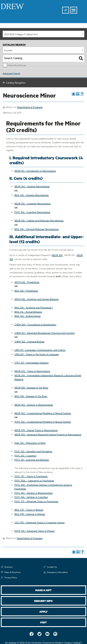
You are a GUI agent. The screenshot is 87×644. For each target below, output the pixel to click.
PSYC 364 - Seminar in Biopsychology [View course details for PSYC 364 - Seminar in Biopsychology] (34, 493)
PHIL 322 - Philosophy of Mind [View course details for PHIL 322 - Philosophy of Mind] (30, 443)
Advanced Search (11, 73)
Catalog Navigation (16, 82)
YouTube (47, 634)
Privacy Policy (11, 577)
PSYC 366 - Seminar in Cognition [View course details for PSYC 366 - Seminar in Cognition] (31, 497)
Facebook (32, 634)
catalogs (12, 642)
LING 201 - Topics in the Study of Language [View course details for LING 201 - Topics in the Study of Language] (37, 354)
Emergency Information (57, 572)
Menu (74, 11)
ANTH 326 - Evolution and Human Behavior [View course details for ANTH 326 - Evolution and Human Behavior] (37, 299)
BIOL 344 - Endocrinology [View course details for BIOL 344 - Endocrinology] (27, 316)
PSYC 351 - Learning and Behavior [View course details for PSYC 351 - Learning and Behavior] (32, 460)
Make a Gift (43, 590)
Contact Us (52, 567)
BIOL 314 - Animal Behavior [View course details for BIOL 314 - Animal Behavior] (28, 312)
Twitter (39, 634)
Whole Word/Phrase (17, 65)
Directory (9, 567)
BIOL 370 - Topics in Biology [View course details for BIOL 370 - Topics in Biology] (29, 510)
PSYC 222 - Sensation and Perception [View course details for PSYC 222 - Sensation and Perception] (33, 451)
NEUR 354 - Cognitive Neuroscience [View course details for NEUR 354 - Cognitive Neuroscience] (32, 203)
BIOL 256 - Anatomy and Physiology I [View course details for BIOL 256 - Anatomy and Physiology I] (34, 307)
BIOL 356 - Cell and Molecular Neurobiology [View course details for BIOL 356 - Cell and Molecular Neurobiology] (37, 229)
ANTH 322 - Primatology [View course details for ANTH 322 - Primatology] (27, 282)
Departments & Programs (30, 107)
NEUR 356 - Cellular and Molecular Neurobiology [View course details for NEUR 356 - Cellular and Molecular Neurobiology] (39, 220)
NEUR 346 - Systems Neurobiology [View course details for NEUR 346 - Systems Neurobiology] (32, 186)
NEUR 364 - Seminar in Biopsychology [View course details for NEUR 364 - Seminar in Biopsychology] (34, 405)
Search (66, 9)
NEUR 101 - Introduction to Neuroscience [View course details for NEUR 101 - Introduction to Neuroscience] (35, 171)
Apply (43, 612)
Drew (12, 6)
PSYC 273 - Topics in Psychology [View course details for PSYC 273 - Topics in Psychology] (31, 476)
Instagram (55, 634)
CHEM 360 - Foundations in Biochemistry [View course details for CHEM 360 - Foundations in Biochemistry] (35, 324)
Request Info (43, 601)
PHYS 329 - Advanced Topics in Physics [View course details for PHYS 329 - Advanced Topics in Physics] (34, 531)
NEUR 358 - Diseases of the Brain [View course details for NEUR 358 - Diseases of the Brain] (31, 387)
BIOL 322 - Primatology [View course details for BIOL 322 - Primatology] (26, 290)
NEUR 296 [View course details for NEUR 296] (57, 255)
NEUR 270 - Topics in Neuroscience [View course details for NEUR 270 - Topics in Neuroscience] (32, 371)
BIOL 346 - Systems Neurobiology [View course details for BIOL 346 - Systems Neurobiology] (32, 195)
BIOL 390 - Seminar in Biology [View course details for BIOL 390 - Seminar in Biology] (30, 514)
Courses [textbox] (8, 50)
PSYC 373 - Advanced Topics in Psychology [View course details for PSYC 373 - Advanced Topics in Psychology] (36, 501)
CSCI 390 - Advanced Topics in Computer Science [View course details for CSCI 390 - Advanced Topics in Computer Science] (39, 522)
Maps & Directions (13, 572)
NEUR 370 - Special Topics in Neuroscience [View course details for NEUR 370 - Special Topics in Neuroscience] (36, 430)
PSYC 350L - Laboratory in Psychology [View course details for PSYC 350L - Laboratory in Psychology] (34, 480)
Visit (43, 622)
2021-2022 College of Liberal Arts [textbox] (21, 34)
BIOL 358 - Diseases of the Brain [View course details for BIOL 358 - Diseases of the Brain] (31, 396)
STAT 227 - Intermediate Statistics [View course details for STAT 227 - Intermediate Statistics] (31, 362)
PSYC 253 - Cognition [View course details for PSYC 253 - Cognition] (25, 455)
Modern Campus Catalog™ (68, 642)
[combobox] (43, 34)
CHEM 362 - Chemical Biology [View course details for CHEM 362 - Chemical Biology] (29, 341)
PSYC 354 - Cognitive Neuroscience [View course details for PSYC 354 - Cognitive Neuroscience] (32, 212)
